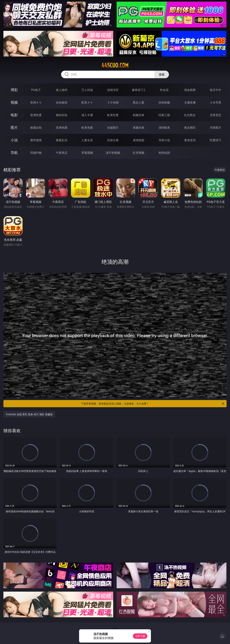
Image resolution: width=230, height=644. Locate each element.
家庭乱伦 (62, 140)
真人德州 (62, 90)
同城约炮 (36, 153)
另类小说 (164, 140)
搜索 (162, 74)
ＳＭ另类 (215, 102)
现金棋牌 (190, 90)
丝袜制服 (164, 102)
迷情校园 (139, 140)
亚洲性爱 (36, 115)
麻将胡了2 (138, 90)
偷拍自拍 (62, 115)
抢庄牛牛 (215, 90)
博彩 (14, 90)
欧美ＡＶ (87, 102)
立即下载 (140, 636)
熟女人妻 (139, 102)
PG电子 (36, 90)
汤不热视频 (113, 153)
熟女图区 (190, 128)
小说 (14, 140)
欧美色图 (87, 128)
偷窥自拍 (36, 128)
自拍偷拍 (62, 102)
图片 (14, 127)
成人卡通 (87, 115)
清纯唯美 (164, 128)
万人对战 (87, 90)
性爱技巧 (215, 140)
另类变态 (215, 115)
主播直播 (190, 102)
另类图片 (215, 128)
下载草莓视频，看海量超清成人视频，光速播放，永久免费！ (153, 404)
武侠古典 (113, 140)
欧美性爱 (113, 115)
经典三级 (164, 115)
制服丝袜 (139, 115)
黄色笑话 (190, 140)
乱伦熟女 (190, 115)
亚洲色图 (62, 128)
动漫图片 (113, 128)
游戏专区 (113, 90)
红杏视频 (139, 153)
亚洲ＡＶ (36, 102)
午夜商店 (62, 153)
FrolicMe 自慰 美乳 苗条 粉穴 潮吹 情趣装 (29, 414)
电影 (14, 115)
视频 (14, 102)
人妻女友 (87, 140)
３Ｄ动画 (113, 102)
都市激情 (36, 140)
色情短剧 (164, 153)
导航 (14, 153)
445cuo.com (115, 65)
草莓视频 (87, 153)
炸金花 (164, 90)
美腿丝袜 (139, 128)
